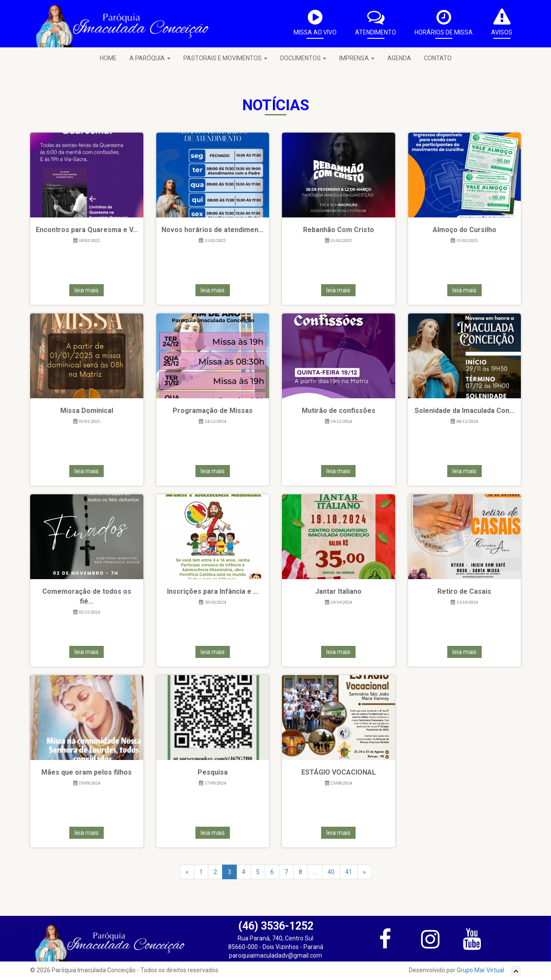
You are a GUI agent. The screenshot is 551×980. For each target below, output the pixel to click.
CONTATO (438, 58)
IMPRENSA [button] (357, 58)
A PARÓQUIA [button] (150, 58)
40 (331, 872)
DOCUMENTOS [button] (303, 58)
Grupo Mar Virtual (481, 970)
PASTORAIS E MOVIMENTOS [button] (225, 58)
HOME (108, 58)
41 (349, 872)
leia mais (87, 290)
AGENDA (399, 58)
